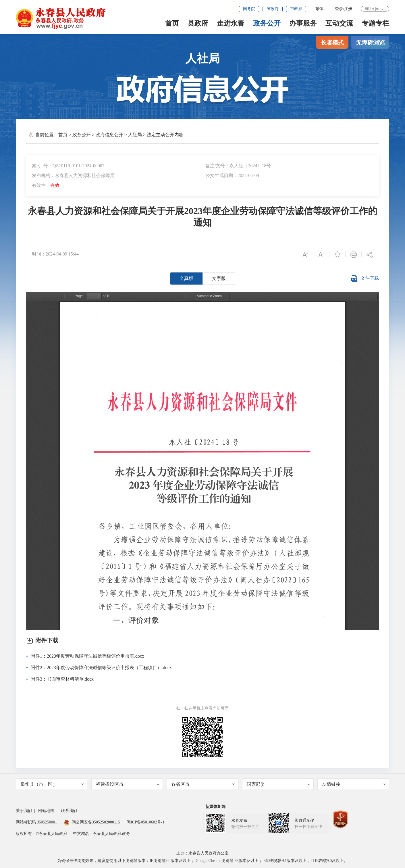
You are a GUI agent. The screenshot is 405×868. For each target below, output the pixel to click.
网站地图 (46, 811)
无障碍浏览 (370, 43)
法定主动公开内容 (165, 135)
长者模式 (332, 43)
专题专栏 (375, 23)
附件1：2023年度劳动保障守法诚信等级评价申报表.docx (87, 656)
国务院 (249, 9)
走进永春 (231, 23)
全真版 (186, 278)
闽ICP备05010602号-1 (145, 822)
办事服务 (303, 23)
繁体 (319, 9)
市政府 (296, 9)
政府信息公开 (109, 135)
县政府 (198, 23)
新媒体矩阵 (215, 807)
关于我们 (24, 811)
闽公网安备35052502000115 (92, 822)
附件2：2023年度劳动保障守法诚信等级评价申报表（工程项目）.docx (101, 668)
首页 (172, 23)
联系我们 (69, 811)
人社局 (135, 135)
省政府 (273, 9)
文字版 (219, 278)
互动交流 (339, 23)
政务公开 (267, 23)
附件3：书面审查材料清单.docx (62, 679)
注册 (348, 9)
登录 (339, 9)
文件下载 (365, 279)
